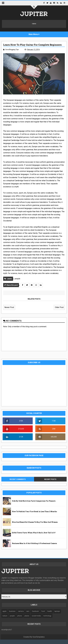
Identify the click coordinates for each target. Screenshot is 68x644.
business (12, 616)
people (17, 283)
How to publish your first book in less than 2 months (34, 516)
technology (47, 620)
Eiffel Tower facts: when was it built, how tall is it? (34, 537)
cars (28, 616)
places (27, 620)
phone (20, 620)
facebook (35, 616)
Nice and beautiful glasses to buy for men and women (35, 527)
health (50, 616)
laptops (57, 616)
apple (4, 616)
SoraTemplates (39, 641)
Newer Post (9, 312)
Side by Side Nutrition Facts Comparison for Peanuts (34, 505)
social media (36, 620)
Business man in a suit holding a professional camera (34, 548)
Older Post (59, 312)
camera (21, 616)
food (43, 616)
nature (5, 620)
